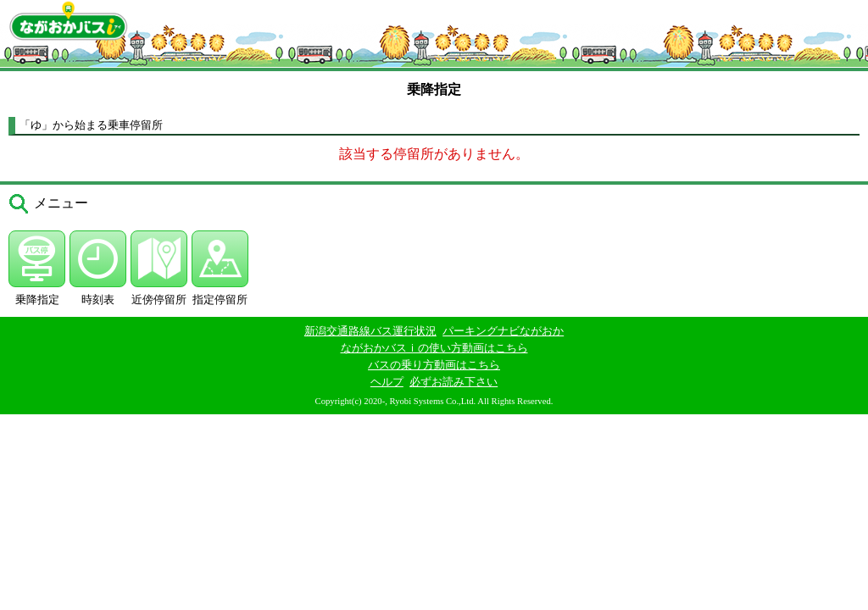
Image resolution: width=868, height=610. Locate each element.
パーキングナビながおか (503, 331)
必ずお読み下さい (453, 382)
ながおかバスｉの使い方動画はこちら (434, 348)
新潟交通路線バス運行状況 (370, 331)
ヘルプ (387, 382)
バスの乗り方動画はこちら (434, 365)
